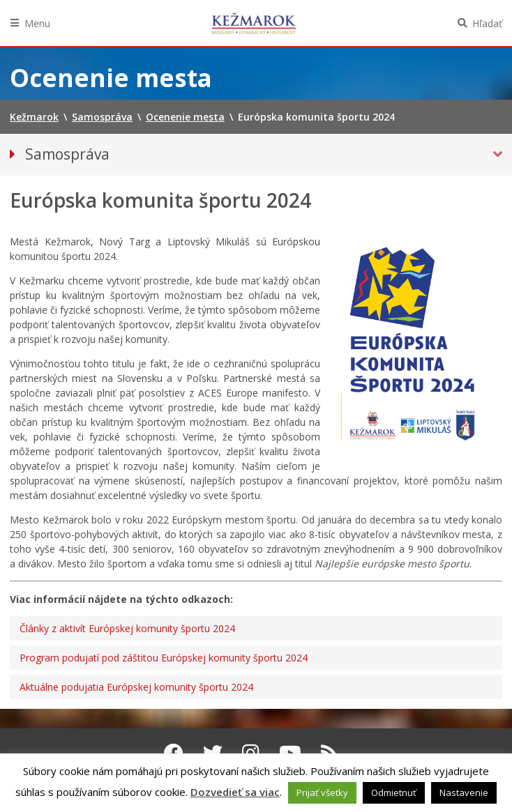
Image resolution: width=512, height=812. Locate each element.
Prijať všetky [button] (322, 792)
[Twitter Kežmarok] (213, 753)
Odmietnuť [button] (394, 792)
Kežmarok (254, 23)
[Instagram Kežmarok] (251, 753)
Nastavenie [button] (464, 792)
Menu (37, 23)
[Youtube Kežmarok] (290, 753)
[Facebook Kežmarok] (174, 753)
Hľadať (487, 23)
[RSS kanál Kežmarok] (330, 753)
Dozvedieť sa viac (235, 792)
